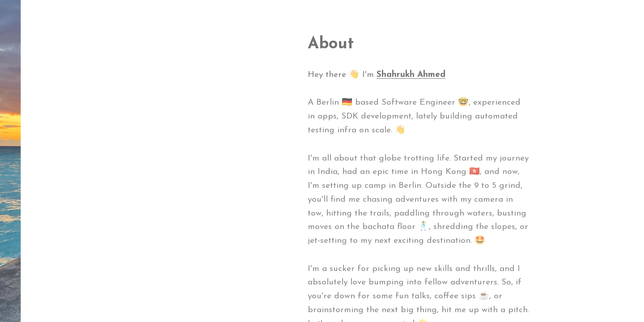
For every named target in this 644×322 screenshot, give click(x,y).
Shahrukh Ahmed (411, 75)
